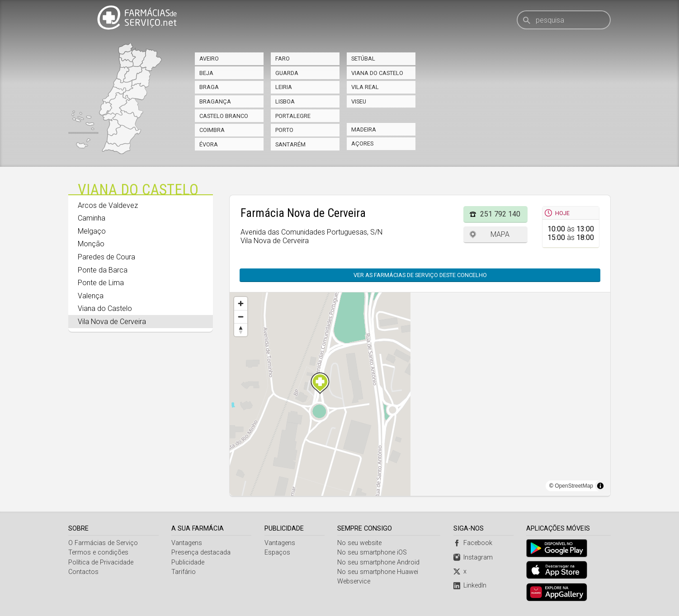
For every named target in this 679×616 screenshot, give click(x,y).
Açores (362, 143)
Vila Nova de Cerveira (112, 322)
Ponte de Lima (101, 283)
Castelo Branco (224, 116)
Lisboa (285, 101)
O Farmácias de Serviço (103, 543)
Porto (284, 130)
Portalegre (293, 116)
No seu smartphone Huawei (378, 572)
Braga (209, 87)
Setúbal (363, 59)
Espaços (277, 553)
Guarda (287, 73)
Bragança (215, 101)
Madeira (364, 129)
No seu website (360, 543)
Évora (209, 144)
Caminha (92, 218)
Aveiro (209, 59)
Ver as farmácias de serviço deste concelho (420, 275)
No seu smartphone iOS (373, 553)
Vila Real (365, 87)
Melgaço (92, 231)
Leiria (284, 87)
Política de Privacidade (101, 562)
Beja (206, 73)
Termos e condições (98, 553)
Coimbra (212, 130)
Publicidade (188, 562)
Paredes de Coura (106, 257)
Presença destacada (201, 553)
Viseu (359, 101)
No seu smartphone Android (379, 562)
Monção (91, 244)
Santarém (290, 144)
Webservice (354, 581)
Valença (91, 296)
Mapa (500, 234)
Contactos (83, 572)
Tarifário (184, 572)
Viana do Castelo (377, 73)
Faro (283, 59)
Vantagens (187, 543)
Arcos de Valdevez (108, 205)
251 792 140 (500, 214)
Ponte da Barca (103, 270)
